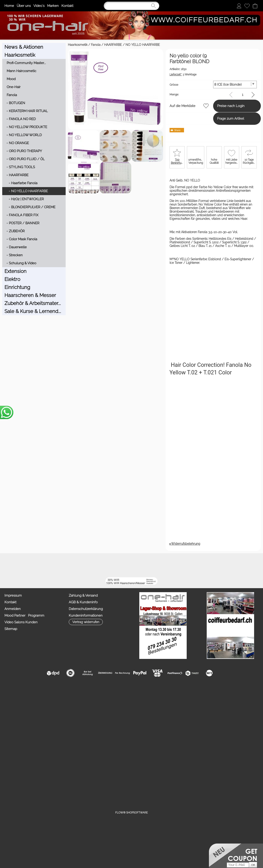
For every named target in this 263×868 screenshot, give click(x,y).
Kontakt (67, 6)
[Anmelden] (239, 6)
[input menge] (242, 95)
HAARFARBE (47, 45)
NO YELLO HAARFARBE (77, 45)
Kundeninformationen (86, 605)
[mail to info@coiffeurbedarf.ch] (48, 555)
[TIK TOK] (108, 555)
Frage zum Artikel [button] (214, 119)
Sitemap (11, 618)
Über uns (24, 6)
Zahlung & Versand (83, 585)
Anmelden (13, 598)
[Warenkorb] (255, 6)
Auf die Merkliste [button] (150, 106)
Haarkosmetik (12, 45)
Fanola (30, 45)
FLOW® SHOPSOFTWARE (131, 802)
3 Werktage (150, 75)
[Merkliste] (247, 6)
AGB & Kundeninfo (83, 591)
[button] (21, 555)
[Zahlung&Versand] (96, 555)
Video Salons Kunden (21, 612)
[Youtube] (72, 555)
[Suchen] (131, 6)
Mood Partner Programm (24, 605)
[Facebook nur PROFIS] (84, 555)
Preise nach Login (214, 106)
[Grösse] (227, 85)
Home (9, 6)
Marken (53, 6)
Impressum (13, 585)
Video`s (39, 6)
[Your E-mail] (238, 854)
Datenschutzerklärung (86, 598)
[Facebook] (60, 555)
